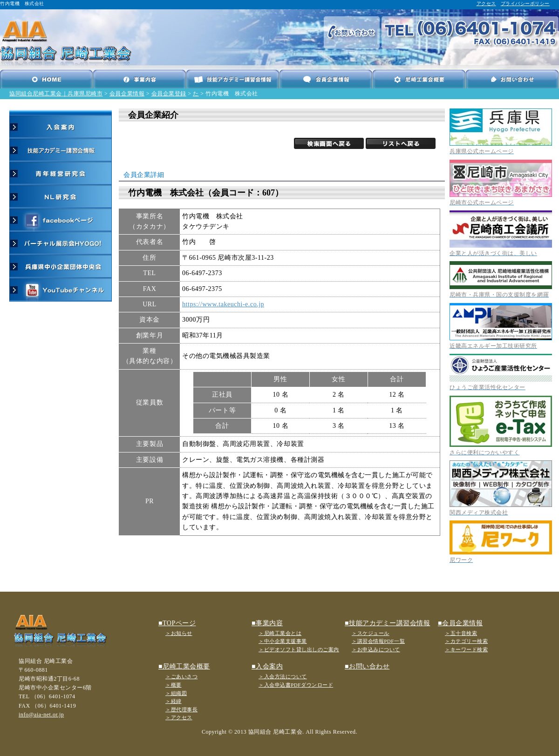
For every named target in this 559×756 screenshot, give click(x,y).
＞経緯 (174, 701)
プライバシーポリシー (525, 3)
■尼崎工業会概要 (184, 666)
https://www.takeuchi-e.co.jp (223, 304)
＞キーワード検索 (466, 649)
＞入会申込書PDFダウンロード (296, 685)
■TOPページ (177, 623)
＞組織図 (176, 693)
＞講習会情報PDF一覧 (378, 641)
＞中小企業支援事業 (283, 641)
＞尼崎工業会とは (280, 633)
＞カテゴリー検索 (466, 641)
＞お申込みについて (376, 649)
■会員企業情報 (460, 623)
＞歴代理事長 (181, 709)
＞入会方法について (283, 676)
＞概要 (174, 685)
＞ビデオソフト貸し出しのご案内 (299, 649)
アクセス (486, 3)
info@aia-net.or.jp (41, 715)
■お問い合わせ (367, 666)
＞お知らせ (179, 633)
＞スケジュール (371, 633)
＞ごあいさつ (181, 676)
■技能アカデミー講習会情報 (387, 623)
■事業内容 (267, 623)
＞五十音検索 (461, 633)
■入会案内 (267, 666)
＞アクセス (179, 717)
